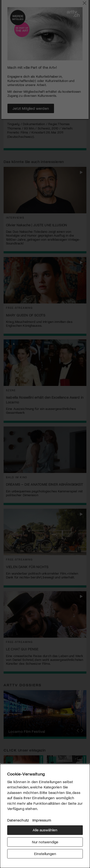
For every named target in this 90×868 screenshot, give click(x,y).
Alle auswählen (45, 830)
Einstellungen (45, 853)
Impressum (42, 820)
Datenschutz (18, 820)
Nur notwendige (45, 842)
